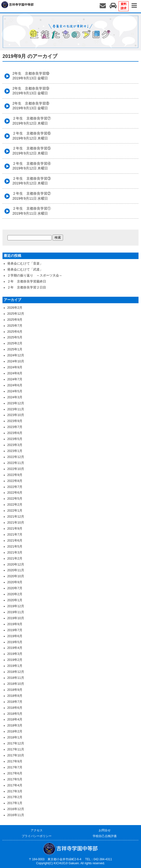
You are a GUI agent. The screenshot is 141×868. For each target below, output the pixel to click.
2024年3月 (15, 397)
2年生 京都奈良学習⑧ (31, 106)
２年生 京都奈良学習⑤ (32, 151)
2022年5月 (15, 499)
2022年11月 (16, 463)
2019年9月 (15, 624)
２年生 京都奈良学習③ (32, 181)
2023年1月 (15, 451)
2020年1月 (15, 600)
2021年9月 (15, 529)
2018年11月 (16, 678)
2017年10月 (16, 755)
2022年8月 (15, 481)
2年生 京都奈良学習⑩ (31, 76)
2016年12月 (16, 809)
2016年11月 (16, 815)
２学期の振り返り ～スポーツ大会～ (35, 276)
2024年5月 (15, 391)
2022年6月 (15, 493)
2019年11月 (16, 612)
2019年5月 (15, 642)
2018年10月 (16, 684)
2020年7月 (15, 588)
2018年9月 (15, 690)
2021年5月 (15, 547)
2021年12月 (16, 517)
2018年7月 (15, 702)
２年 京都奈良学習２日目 (27, 288)
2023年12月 (16, 403)
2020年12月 (16, 565)
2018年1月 (15, 737)
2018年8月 (15, 696)
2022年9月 (15, 475)
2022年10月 (16, 469)
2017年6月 (15, 773)
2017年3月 (15, 791)
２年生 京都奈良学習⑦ (32, 121)
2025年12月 (16, 314)
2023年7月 (15, 427)
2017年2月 (15, 797)
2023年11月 (16, 409)
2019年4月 (15, 648)
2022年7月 (15, 487)
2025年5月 (15, 337)
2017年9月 (15, 761)
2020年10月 (16, 576)
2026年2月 (15, 308)
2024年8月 (15, 373)
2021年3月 (15, 553)
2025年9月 (15, 320)
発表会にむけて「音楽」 (25, 264)
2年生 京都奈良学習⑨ (31, 91)
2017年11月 (16, 749)
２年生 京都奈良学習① (32, 211)
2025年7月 (15, 326)
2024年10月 (16, 361)
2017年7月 (15, 767)
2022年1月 (15, 511)
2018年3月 (15, 725)
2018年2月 (15, 731)
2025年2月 (15, 343)
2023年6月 (15, 433)
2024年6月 (15, 385)
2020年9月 (15, 582)
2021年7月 (15, 535)
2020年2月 (15, 594)
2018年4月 (15, 720)
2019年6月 (15, 636)
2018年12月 (16, 672)
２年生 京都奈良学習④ (32, 166)
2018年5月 (15, 714)
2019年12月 (16, 606)
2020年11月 (16, 570)
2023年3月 (15, 445)
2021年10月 (16, 523)
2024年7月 (15, 379)
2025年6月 (15, 332)
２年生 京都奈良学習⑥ (32, 136)
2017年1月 (15, 803)
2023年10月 (16, 415)
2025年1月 (15, 349)
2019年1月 (15, 666)
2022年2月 (15, 505)
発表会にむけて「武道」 (25, 270)
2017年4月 (15, 785)
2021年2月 (15, 559)
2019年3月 (15, 654)
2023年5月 (15, 439)
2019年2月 (15, 660)
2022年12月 (16, 457)
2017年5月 (15, 779)
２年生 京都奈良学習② (32, 196)
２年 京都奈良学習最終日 (27, 282)
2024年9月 (15, 367)
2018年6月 (15, 708)
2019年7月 (15, 630)
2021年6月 (15, 541)
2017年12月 (16, 743)
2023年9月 (15, 421)
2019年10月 (16, 618)
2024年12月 (16, 355)
